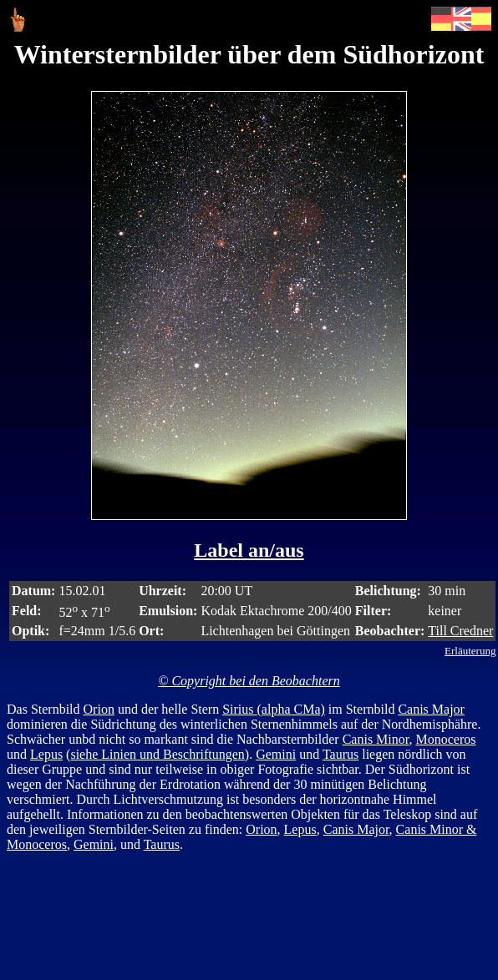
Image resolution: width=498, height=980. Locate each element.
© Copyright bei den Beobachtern (249, 681)
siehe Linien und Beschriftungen (157, 754)
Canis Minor (376, 739)
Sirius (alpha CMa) (274, 709)
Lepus (46, 754)
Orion (99, 709)
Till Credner (460, 631)
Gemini (276, 754)
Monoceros (445, 739)
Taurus (340, 754)
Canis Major (431, 709)
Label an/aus (249, 550)
